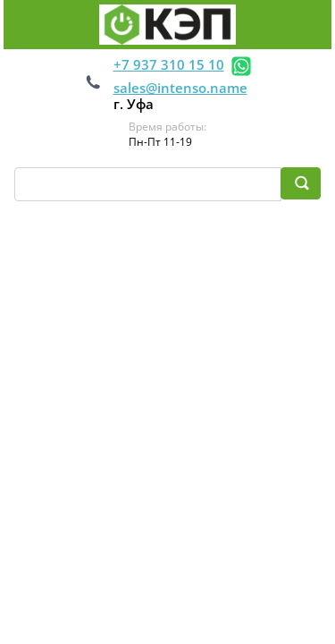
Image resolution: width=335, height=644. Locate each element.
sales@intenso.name (180, 88)
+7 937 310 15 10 (169, 64)
